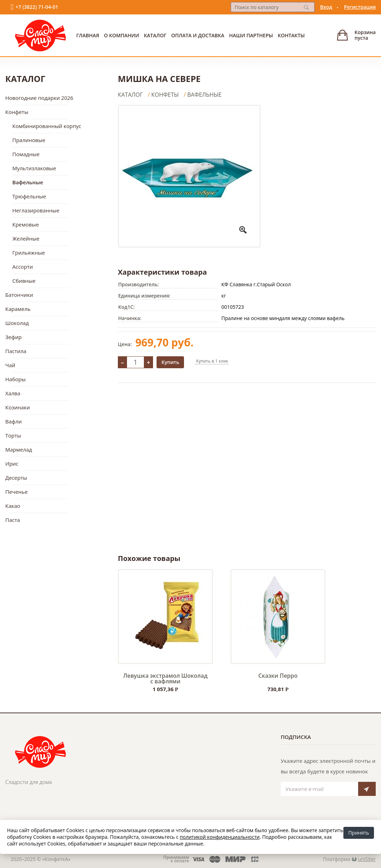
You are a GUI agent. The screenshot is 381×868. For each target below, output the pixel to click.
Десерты (16, 478)
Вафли (14, 421)
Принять (359, 833)
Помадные (26, 154)
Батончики (19, 295)
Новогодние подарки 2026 (39, 98)
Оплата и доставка (198, 35)
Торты (13, 435)
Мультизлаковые (34, 168)
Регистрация (360, 7)
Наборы (15, 379)
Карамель (18, 309)
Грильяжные (29, 253)
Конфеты (17, 112)
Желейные (26, 238)
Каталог (155, 35)
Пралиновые (29, 140)
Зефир (14, 337)
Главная (88, 35)
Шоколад (17, 323)
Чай (10, 365)
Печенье (17, 492)
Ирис (12, 464)
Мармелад (19, 449)
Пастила (16, 351)
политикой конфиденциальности (220, 837)
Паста (13, 520)
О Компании (121, 35)
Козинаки (18, 407)
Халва (13, 393)
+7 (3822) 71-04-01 (37, 7)
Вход (326, 7)
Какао (13, 506)
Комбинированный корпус (47, 126)
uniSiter (367, 859)
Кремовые (26, 224)
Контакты (291, 35)
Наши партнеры (251, 35)
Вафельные (28, 182)
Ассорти (23, 267)
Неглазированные (36, 210)
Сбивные (24, 281)
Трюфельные (29, 196)
